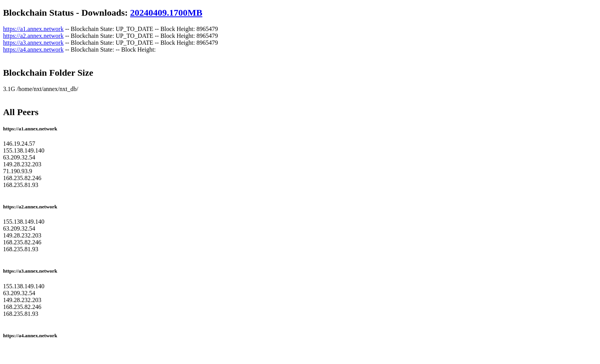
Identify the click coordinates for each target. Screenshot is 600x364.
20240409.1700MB (166, 13)
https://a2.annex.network (33, 36)
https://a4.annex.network (33, 50)
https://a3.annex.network (33, 43)
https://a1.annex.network (33, 29)
